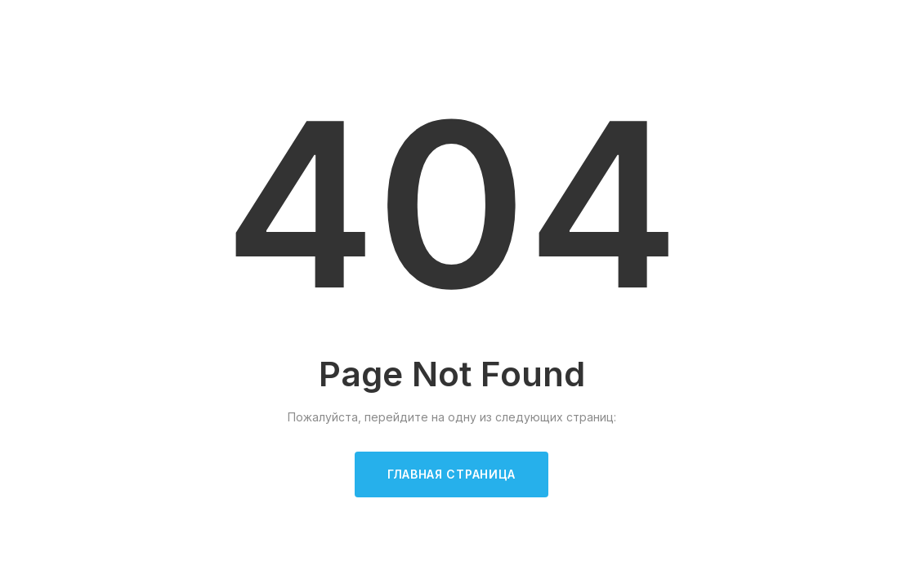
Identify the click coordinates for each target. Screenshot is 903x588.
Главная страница (451, 474)
